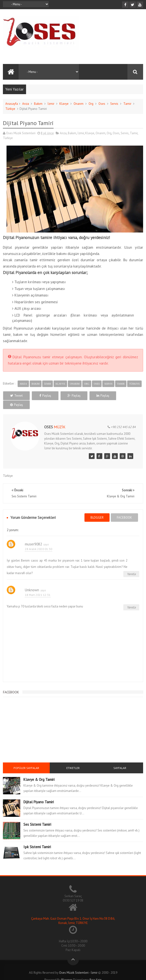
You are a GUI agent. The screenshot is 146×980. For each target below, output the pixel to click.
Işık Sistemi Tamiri (37, 838)
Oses (102, 104)
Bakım (38, 104)
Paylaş (45, 396)
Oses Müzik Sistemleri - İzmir (78, 964)
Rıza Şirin (96, 971)
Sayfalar (120, 759)
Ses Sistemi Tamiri (37, 815)
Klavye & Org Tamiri (39, 770)
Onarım (79, 104)
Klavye (64, 104)
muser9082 (33, 535)
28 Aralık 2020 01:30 (38, 540)
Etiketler (73, 759)
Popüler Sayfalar (26, 759)
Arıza (26, 104)
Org (91, 104)
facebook (124, 508)
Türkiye (10, 109)
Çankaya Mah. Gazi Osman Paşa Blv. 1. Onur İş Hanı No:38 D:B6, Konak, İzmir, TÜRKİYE (73, 912)
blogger (97, 508)
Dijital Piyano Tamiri (39, 793)
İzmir (51, 104)
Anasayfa (12, 104)
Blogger (67, 971)
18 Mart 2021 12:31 (38, 586)
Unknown (32, 581)
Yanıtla (131, 565)
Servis (114, 104)
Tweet (16, 396)
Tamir (127, 104)
